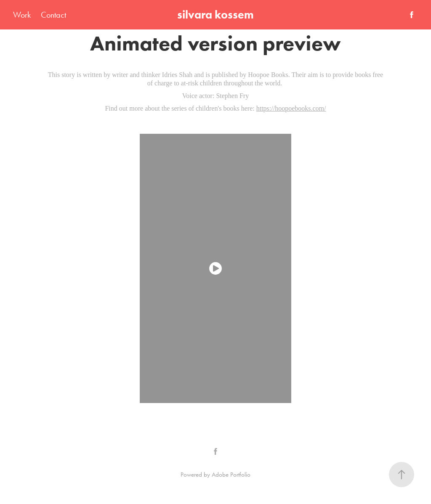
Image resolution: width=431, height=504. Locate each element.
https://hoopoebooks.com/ (291, 108)
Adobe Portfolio (231, 475)
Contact (53, 15)
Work (22, 15)
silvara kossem (215, 15)
